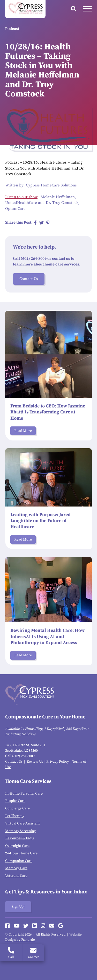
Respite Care (15, 801)
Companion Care (19, 861)
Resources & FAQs (20, 838)
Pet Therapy (15, 816)
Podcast (12, 162)
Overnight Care (17, 846)
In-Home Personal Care (24, 794)
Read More (23, 431)
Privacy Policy (58, 762)
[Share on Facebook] (35, 223)
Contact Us (29, 279)
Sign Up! (18, 907)
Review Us (35, 762)
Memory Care (16, 868)
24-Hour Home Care (21, 853)
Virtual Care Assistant (23, 823)
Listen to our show (21, 197)
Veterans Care (16, 876)
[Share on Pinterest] (48, 223)
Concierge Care (17, 808)
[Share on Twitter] (42, 223)
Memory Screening (20, 831)
